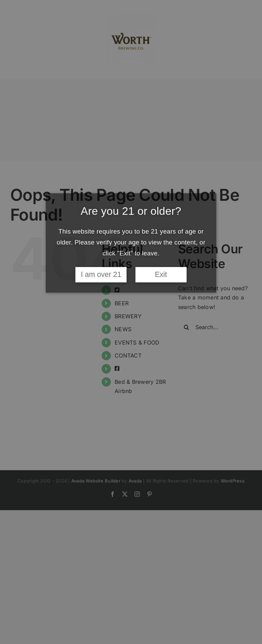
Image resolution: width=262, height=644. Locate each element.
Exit (161, 275)
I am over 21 (101, 275)
